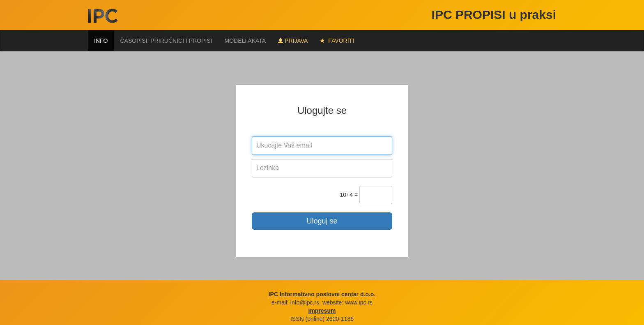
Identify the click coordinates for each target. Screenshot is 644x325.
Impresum (322, 311)
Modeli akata (245, 41)
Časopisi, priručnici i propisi (166, 41)
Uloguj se (322, 221)
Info (101, 41)
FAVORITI (337, 41)
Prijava (293, 41)
